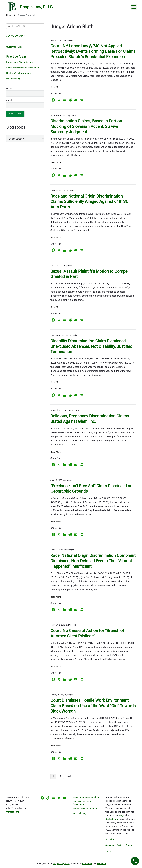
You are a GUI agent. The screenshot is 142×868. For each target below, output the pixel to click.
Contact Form (112, 819)
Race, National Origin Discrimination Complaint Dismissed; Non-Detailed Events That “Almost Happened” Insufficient (93, 561)
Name (9, 89)
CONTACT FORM (14, 47)
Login (108, 851)
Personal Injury (13, 79)
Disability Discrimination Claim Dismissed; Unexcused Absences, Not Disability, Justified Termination (91, 346)
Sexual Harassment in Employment (23, 68)
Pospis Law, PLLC (61, 864)
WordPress (87, 864)
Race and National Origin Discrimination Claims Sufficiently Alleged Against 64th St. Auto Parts (89, 201)
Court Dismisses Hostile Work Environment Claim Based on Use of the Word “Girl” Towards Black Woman (93, 706)
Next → (70, 776)
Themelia (101, 864)
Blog (121, 815)
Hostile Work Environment (19, 73)
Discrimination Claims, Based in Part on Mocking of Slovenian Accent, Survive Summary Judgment (86, 126)
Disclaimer (110, 839)
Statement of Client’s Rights (119, 845)
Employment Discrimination (19, 62)
